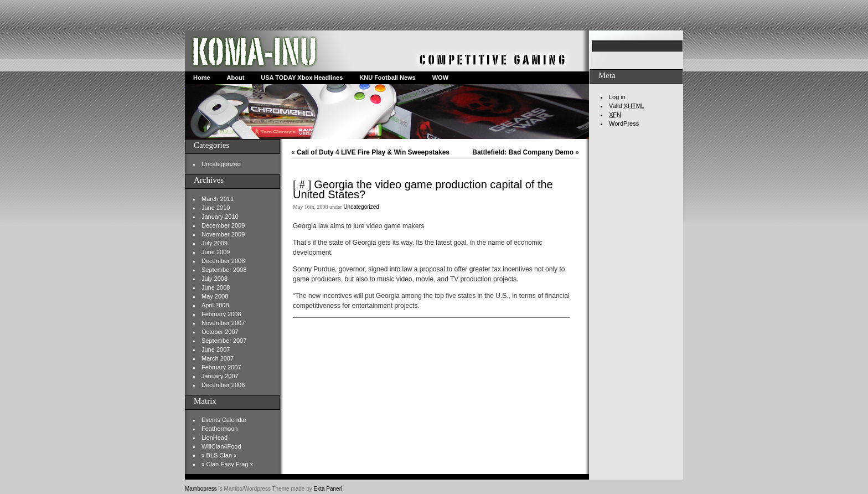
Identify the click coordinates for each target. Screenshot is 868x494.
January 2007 (220, 376)
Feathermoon (219, 429)
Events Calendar (224, 420)
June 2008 (216, 287)
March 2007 (218, 358)
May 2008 (215, 296)
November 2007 (223, 323)
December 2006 (223, 385)
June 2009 (216, 252)
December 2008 (223, 261)
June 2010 (216, 208)
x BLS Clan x (219, 455)
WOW (440, 78)
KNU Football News (387, 78)
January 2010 (220, 217)
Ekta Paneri (328, 489)
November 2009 (223, 234)
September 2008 (224, 270)
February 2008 (221, 314)
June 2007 (216, 349)
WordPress (624, 124)
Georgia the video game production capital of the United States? (423, 189)
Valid (627, 106)
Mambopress (201, 489)
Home (202, 78)
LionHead (215, 438)
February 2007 (221, 367)
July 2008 (215, 279)
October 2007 (220, 332)
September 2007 (224, 341)
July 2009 (215, 243)
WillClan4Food (221, 446)
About (236, 78)
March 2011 (218, 199)
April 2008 (215, 305)
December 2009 (223, 225)
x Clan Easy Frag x (227, 464)
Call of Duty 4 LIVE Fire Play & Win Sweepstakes (373, 152)
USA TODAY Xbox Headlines (302, 78)
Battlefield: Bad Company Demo (523, 152)
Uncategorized (221, 164)
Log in (617, 97)
